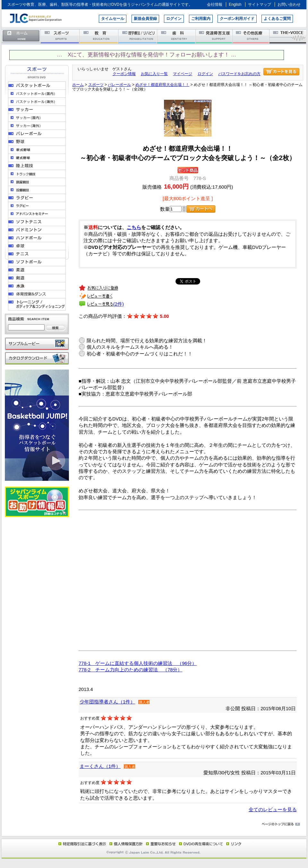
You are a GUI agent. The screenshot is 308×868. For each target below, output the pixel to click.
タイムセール (113, 19)
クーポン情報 (124, 74)
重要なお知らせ (159, 844)
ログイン (174, 19)
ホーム (21, 36)
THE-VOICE (288, 36)
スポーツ (60, 36)
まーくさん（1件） (100, 766)
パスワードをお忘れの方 (239, 74)
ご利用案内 (201, 19)
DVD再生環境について (201, 844)
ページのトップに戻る (154, 824)
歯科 (177, 36)
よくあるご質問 (277, 19)
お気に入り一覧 (154, 74)
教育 (99, 36)
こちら (134, 227)
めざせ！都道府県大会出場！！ (162, 85)
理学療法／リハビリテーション (138, 36)
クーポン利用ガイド (237, 19)
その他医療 (251, 36)
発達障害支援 (214, 36)
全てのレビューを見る (273, 810)
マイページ (183, 74)
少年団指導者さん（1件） (107, 702)
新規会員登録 (145, 19)
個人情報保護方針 (125, 844)
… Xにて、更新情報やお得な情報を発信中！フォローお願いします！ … (146, 55)
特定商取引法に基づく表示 (82, 844)
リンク (233, 844)
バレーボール (119, 85)
